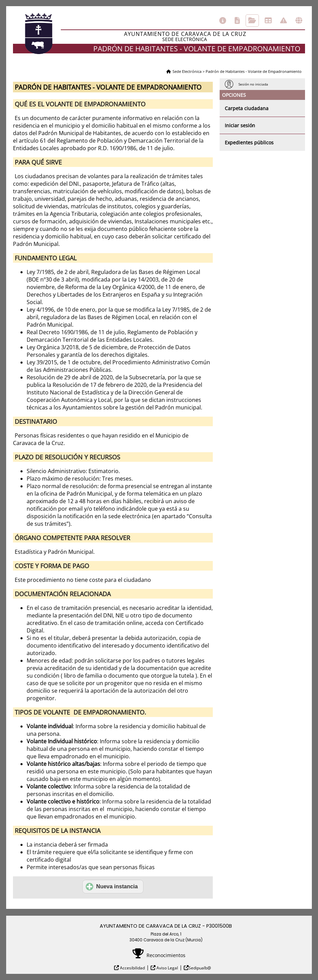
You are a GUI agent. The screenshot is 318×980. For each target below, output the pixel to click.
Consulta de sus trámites (252, 21)
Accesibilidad (132, 968)
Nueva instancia (112, 887)
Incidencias (284, 21)
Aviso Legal (167, 968)
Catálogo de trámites (237, 21)
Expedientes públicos (249, 142)
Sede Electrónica (187, 71)
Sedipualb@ (200, 968)
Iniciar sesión (240, 125)
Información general (223, 21)
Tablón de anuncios (268, 21)
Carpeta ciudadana (247, 108)
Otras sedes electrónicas (299, 21)
